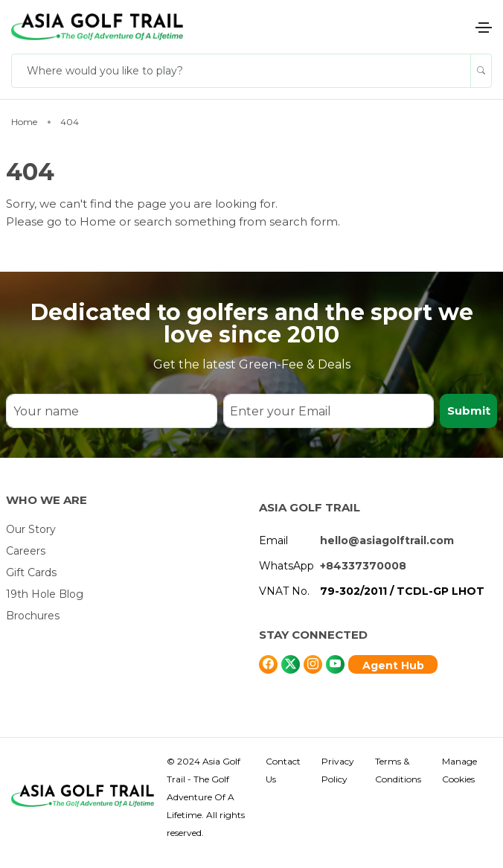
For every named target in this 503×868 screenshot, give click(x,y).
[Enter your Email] (329, 411)
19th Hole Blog (45, 594)
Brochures (33, 616)
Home (99, 221)
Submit (469, 411)
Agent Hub (393, 666)
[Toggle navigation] (484, 28)
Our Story (31, 529)
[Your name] (111, 411)
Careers (26, 551)
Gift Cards (31, 572)
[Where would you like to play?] (241, 71)
